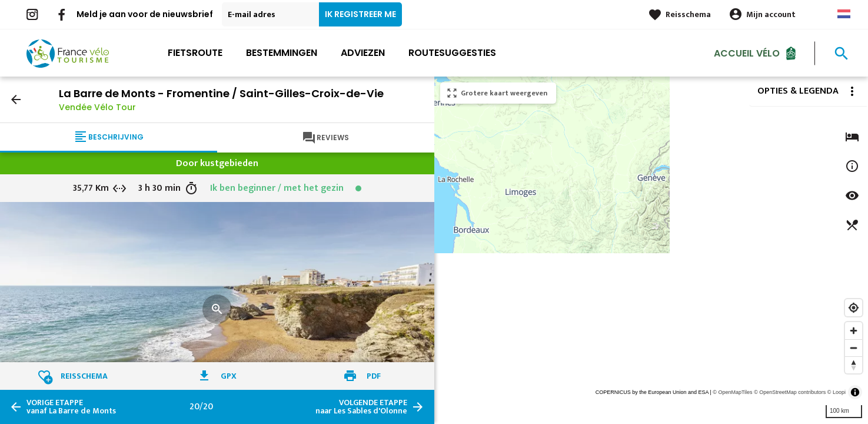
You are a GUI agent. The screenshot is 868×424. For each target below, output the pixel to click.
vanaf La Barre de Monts (71, 407)
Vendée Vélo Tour (97, 107)
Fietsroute (195, 53)
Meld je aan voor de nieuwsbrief (145, 14)
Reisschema (688, 14)
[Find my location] (854, 308)
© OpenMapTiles (732, 392)
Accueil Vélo (747, 53)
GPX (229, 376)
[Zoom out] (854, 348)
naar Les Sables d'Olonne (361, 407)
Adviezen (363, 53)
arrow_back (16, 100)
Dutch (844, 14)
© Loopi (837, 392)
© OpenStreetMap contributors (790, 392)
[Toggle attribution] (855, 392)
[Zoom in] (854, 331)
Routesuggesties (452, 53)
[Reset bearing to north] (854, 365)
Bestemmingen (282, 53)
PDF (374, 376)
